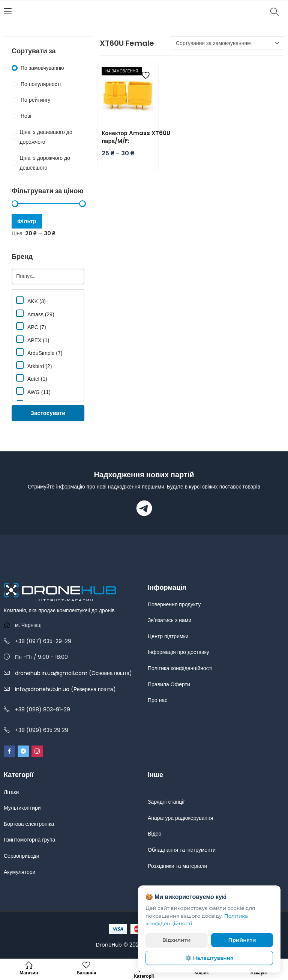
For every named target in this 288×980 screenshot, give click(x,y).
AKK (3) (31, 300)
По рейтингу (35, 100)
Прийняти (242, 940)
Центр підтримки (168, 636)
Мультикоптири (22, 808)
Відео (154, 834)
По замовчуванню (42, 68)
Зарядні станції (166, 802)
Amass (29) (35, 313)
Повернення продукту (174, 604)
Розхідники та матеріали (177, 866)
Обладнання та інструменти (182, 850)
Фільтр (27, 221)
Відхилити (177, 940)
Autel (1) (32, 378)
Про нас (157, 700)
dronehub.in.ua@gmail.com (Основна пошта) (73, 673)
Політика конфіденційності (180, 668)
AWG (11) (33, 391)
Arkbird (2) (34, 365)
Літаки (11, 792)
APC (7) (31, 326)
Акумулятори (19, 872)
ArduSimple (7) (39, 352)
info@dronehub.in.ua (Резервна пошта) (65, 689)
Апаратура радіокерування (180, 818)
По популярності (41, 84)
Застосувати (48, 413)
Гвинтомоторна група (29, 840)
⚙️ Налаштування (209, 958)
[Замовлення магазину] (227, 43)
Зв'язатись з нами (169, 620)
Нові (26, 116)
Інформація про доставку (178, 652)
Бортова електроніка (29, 824)
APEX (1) (33, 339)
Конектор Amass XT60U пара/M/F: (136, 137)
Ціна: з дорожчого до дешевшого (45, 163)
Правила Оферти (169, 684)
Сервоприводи (22, 856)
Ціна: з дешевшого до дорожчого (46, 137)
